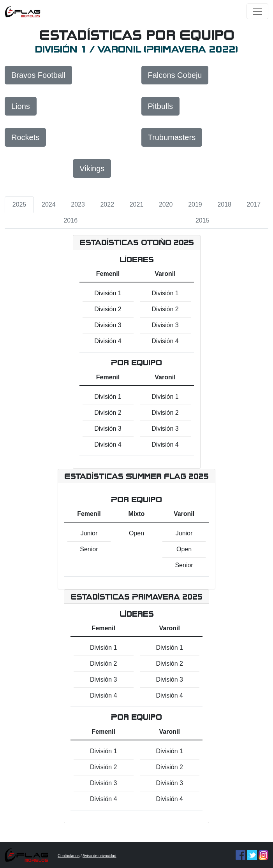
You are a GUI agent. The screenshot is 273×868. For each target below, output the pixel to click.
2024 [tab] (49, 204)
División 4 (108, 341)
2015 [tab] (203, 220)
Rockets (25, 137)
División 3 (108, 325)
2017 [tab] (254, 204)
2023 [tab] (78, 204)
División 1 (108, 293)
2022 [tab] (107, 204)
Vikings (92, 168)
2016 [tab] (70, 220)
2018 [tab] (224, 204)
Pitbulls (160, 106)
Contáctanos (69, 856)
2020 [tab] (166, 204)
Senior (89, 549)
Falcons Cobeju (175, 75)
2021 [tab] (137, 204)
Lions (21, 106)
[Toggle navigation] (257, 11)
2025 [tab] (19, 204)
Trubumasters (172, 137)
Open (136, 533)
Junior (89, 533)
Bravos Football (38, 75)
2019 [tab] (195, 204)
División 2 (108, 309)
